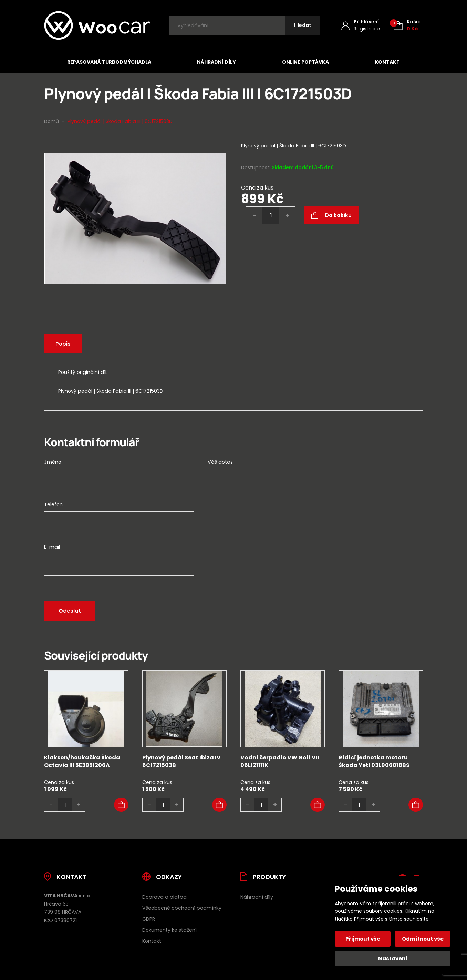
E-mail (52, 547)
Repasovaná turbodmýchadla (109, 62)
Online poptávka (305, 62)
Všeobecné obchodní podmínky (182, 908)
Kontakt (387, 62)
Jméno (53, 462)
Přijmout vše (363, 939)
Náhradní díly (216, 62)
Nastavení (393, 958)
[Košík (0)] (407, 25)
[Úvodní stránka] (97, 25)
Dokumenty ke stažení (169, 930)
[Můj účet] (361, 25)
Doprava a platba (164, 897)
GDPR (149, 919)
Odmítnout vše (423, 939)
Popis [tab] (63, 344)
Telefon (53, 504)
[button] (121, 805)
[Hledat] (303, 26)
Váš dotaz (220, 462)
